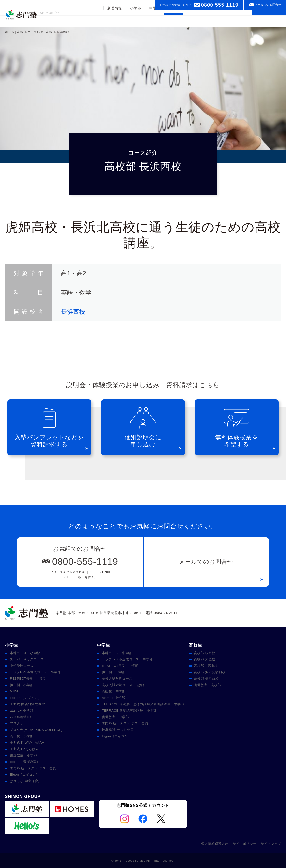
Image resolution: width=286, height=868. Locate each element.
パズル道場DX (21, 717)
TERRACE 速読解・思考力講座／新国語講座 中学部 (143, 704)
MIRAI (15, 691)
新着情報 (114, 20)
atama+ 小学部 (21, 711)
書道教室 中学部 (115, 717)
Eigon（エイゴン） (25, 775)
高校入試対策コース (117, 679)
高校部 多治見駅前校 (210, 672)
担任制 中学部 (114, 672)
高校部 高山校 (206, 666)
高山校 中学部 (114, 691)
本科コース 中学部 (117, 653)
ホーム (10, 32)
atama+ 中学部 (113, 698)
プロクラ (17, 723)
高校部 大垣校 (205, 659)
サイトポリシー (245, 844)
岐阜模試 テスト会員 (118, 730)
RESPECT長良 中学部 (120, 666)
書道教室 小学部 (23, 755)
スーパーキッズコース (27, 659)
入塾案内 (217, 20)
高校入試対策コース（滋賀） (124, 685)
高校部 (173, 20)
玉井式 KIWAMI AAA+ (27, 743)
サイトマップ (271, 844)
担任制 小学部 (22, 685)
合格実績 (194, 20)
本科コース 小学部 (25, 653)
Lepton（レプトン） (25, 698)
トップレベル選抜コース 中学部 (127, 659)
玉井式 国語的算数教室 (27, 704)
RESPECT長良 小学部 (28, 679)
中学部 (154, 20)
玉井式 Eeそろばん (24, 749)
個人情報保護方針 (215, 844)
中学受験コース (22, 666)
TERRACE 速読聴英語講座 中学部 (129, 711)
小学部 (135, 20)
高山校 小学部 (22, 736)
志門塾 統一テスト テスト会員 (33, 768)
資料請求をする (269, 18)
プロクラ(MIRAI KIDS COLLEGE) (36, 730)
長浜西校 (73, 312)
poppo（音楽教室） (25, 762)
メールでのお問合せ (268, 5)
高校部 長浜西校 (206, 679)
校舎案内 (240, 20)
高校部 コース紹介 (30, 32)
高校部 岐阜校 (205, 653)
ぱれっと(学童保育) (25, 781)
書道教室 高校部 (208, 685)
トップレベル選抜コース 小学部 (35, 672)
